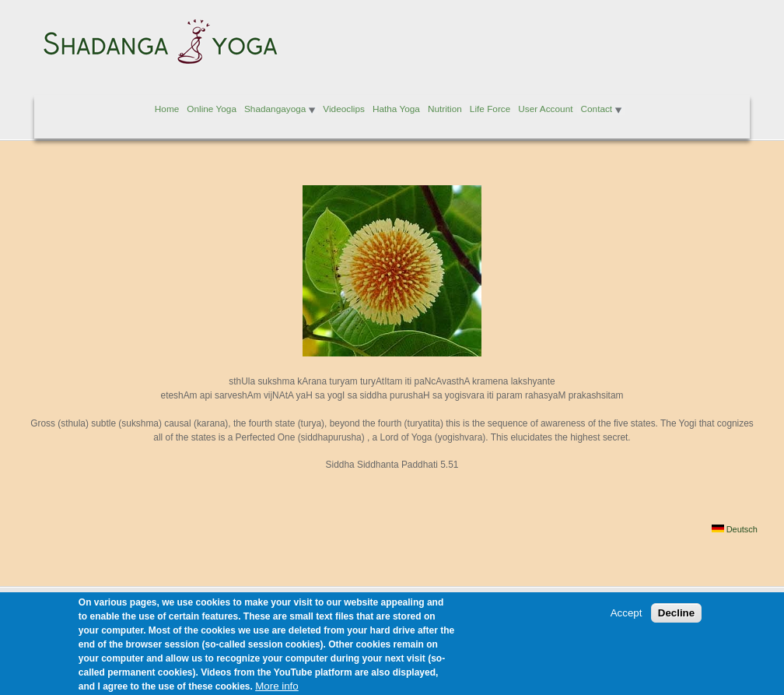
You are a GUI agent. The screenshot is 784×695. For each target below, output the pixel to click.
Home (167, 110)
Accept (626, 620)
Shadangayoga (275, 110)
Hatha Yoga (396, 110)
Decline (676, 620)
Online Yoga (212, 110)
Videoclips (344, 110)
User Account (545, 110)
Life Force (490, 110)
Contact (596, 110)
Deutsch (735, 529)
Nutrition (445, 110)
